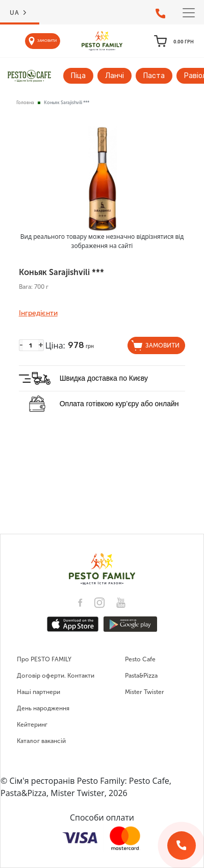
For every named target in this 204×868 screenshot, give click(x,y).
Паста (154, 76)
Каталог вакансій (41, 741)
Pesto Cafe (140, 659)
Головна (25, 103)
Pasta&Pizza (141, 676)
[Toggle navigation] (189, 13)
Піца (78, 76)
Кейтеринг (32, 725)
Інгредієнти (38, 313)
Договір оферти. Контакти (56, 676)
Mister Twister (145, 692)
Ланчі (114, 76)
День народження (43, 708)
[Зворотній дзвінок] (182, 846)
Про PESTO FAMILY (44, 659)
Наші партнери (39, 692)
